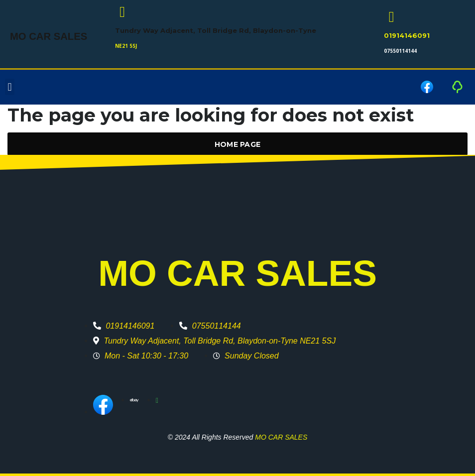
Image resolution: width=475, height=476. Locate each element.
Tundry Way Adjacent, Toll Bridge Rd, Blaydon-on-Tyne (216, 30)
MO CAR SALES (44, 37)
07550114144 (400, 51)
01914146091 (407, 35)
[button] (10, 87)
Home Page (238, 144)
